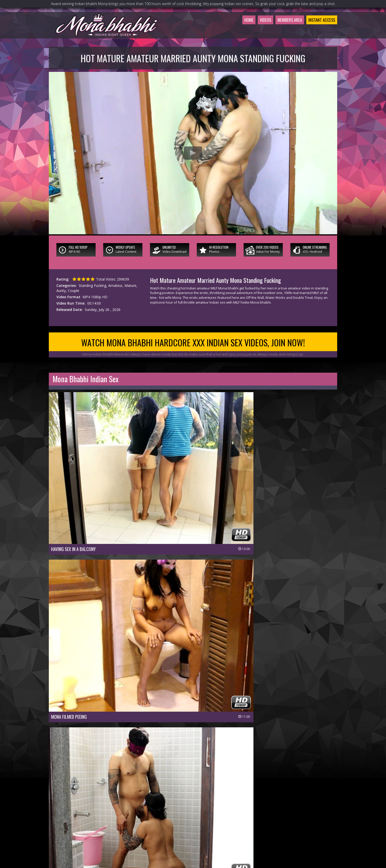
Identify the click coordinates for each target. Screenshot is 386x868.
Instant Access (319, 31)
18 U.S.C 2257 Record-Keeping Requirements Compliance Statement (193, 845)
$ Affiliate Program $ (250, 830)
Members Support (214, 830)
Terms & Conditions (206, 838)
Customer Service (181, 830)
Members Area (282, 31)
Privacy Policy (175, 838)
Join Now (155, 830)
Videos (254, 31)
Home (235, 31)
